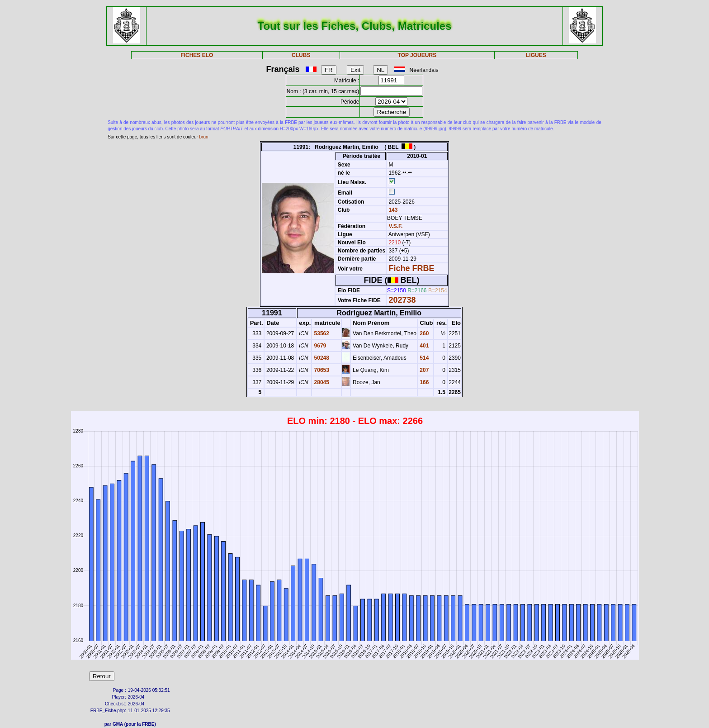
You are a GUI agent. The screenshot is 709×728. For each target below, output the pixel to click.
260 (423, 333)
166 (423, 382)
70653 (321, 370)
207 (423, 370)
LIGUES (536, 55)
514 (423, 358)
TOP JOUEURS (417, 55)
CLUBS (301, 55)
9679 (319, 346)
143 (392, 210)
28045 (321, 382)
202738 (402, 300)
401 (423, 346)
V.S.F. (395, 226)
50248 (321, 358)
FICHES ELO (197, 55)
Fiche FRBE (411, 268)
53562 (321, 333)
